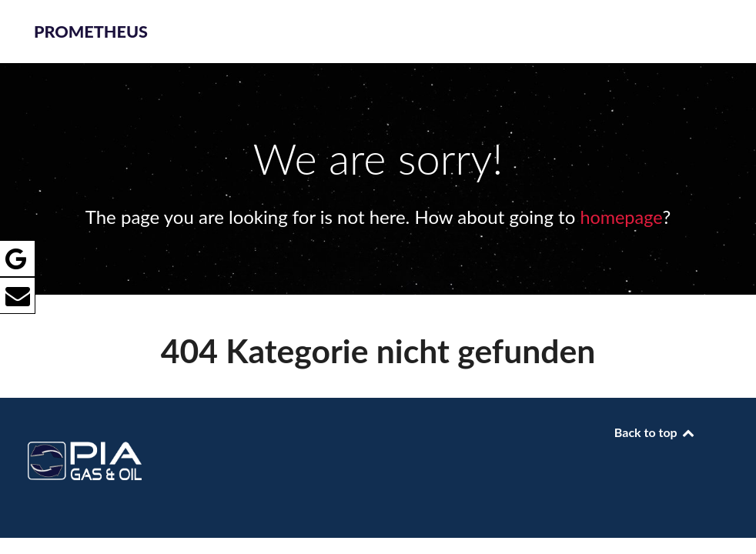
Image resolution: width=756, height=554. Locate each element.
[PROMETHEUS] (101, 436)
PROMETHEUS (91, 32)
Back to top (655, 431)
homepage (621, 217)
